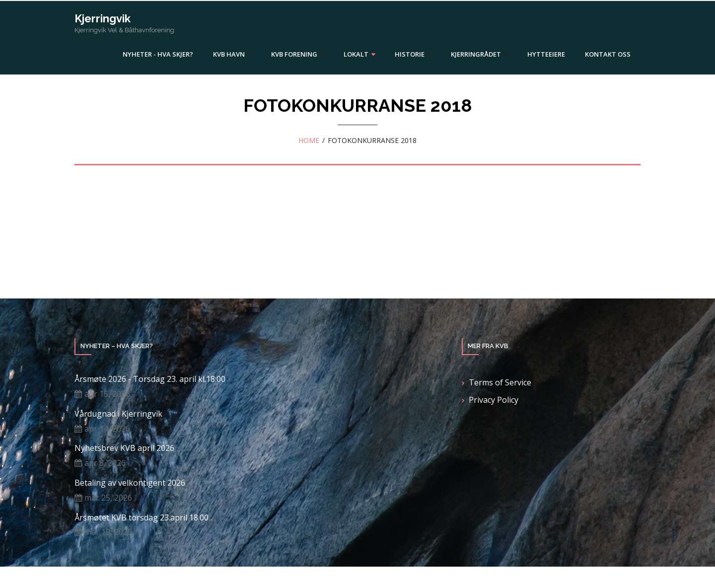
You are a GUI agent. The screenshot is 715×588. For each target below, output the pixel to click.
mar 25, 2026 (108, 498)
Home (309, 140)
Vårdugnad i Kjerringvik (118, 414)
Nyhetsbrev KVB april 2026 (124, 448)
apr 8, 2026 (105, 463)
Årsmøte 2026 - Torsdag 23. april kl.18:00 (150, 379)
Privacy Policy (494, 400)
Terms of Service (500, 382)
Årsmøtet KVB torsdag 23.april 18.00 (142, 518)
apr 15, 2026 (107, 394)
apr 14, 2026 (107, 429)
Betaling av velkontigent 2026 (130, 483)
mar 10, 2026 (108, 532)
